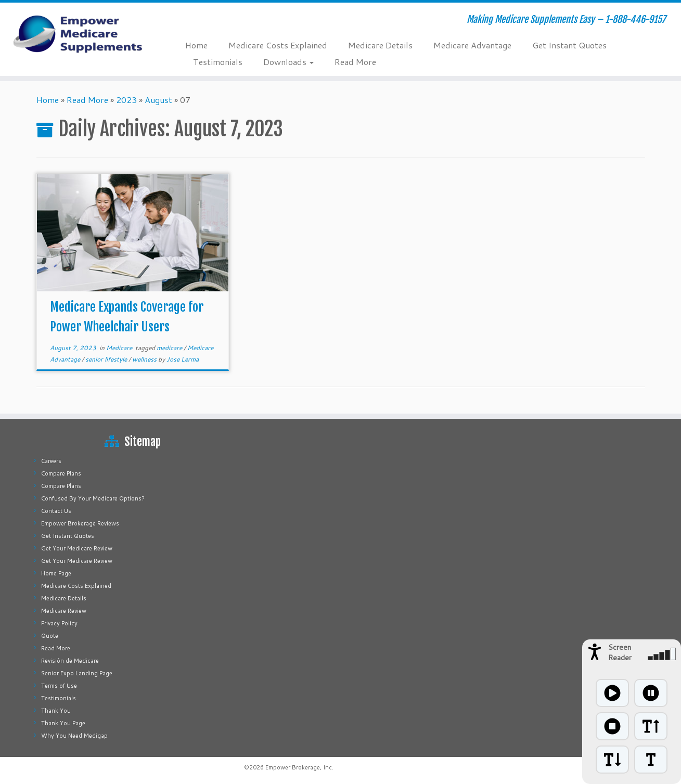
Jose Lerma (183, 359)
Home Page (56, 573)
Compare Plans (61, 473)
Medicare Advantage (472, 45)
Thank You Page (63, 723)
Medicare (120, 348)
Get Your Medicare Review (77, 548)
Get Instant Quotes (569, 45)
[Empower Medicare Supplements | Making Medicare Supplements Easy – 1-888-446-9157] (79, 34)
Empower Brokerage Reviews (80, 523)
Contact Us (56, 511)
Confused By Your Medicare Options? (93, 498)
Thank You (56, 711)
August (158, 100)
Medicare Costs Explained (278, 45)
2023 (126, 100)
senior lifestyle (107, 359)
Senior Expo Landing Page (77, 673)
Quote (50, 636)
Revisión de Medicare (70, 661)
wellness (145, 359)
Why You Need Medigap (74, 736)
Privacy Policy (59, 623)
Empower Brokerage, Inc (299, 767)
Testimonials (218, 62)
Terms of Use (59, 686)
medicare (170, 348)
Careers (51, 461)
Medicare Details (380, 45)
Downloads (288, 62)
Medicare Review (64, 611)
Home (196, 45)
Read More (355, 62)
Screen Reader (620, 652)
